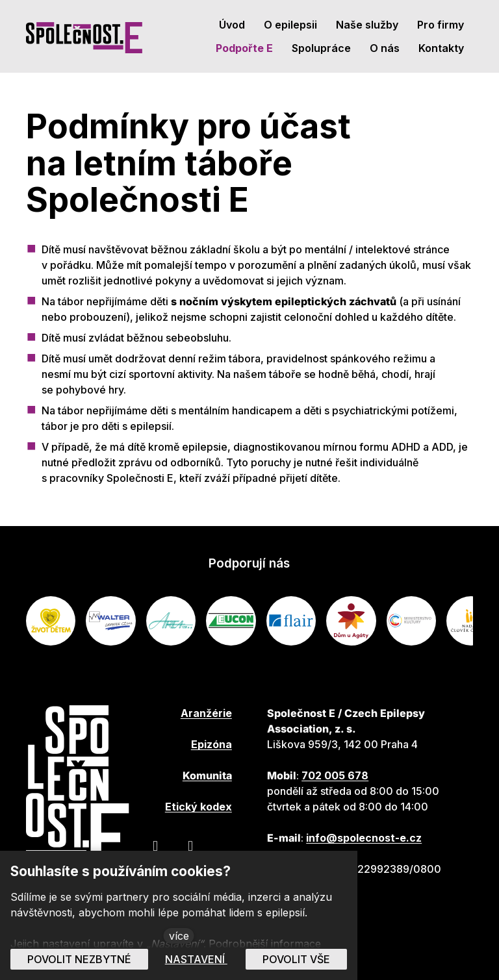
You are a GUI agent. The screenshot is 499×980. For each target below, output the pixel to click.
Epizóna (211, 744)
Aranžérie (206, 713)
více (179, 936)
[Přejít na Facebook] (155, 846)
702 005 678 (335, 775)
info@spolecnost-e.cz (364, 838)
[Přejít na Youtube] (190, 846)
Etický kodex (198, 807)
